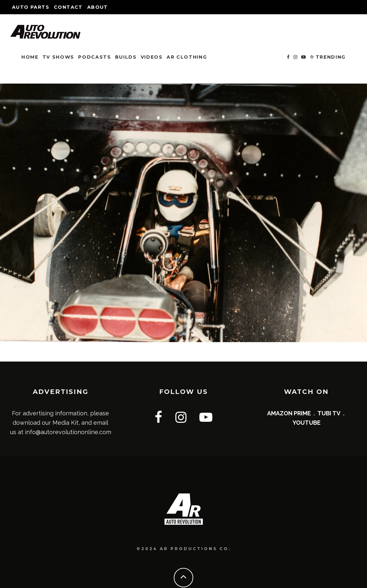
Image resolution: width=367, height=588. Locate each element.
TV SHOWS (58, 57)
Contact (68, 7)
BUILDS (126, 57)
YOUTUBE (307, 423)
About (98, 7)
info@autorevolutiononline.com (68, 432)
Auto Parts (31, 7)
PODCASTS (95, 57)
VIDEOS (152, 57)
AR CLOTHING (187, 57)
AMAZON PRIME (289, 413)
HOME (30, 57)
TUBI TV (329, 413)
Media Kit (65, 423)
